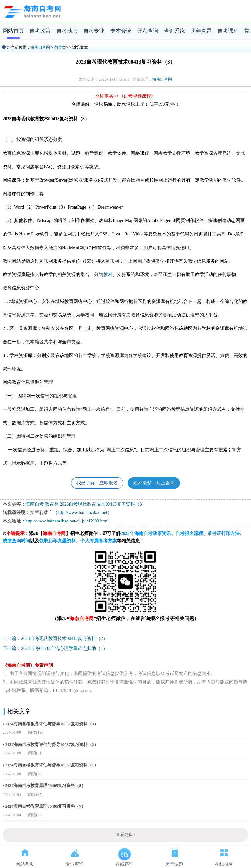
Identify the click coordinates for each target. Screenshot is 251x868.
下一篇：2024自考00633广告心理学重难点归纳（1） (55, 648)
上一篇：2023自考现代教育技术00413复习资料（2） (55, 639)
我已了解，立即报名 (97, 483)
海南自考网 (40, 47)
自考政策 (40, 31)
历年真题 (201, 31)
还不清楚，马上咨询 (154, 483)
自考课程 (228, 31)
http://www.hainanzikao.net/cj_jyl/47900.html (67, 521)
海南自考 (35, 504)
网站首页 (13, 31)
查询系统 (175, 31)
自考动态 (67, 31)
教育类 (60, 47)
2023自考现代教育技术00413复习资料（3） (103, 504)
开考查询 (148, 31)
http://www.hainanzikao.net (82, 513)
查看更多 (125, 835)
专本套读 (121, 31)
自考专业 (94, 31)
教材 (108, 274)
